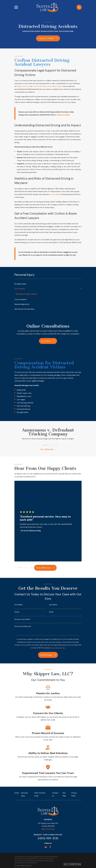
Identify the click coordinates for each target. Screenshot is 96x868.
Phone (17, 612)
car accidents (55, 194)
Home (17, 793)
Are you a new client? (22, 620)
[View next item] (57, 446)
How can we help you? (23, 627)
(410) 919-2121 (48, 839)
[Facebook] (50, 847)
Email (51, 612)
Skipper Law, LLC (23, 86)
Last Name (53, 605)
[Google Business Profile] (46, 847)
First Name (19, 605)
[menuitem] (48, 284)
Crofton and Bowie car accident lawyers (47, 86)
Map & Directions (48, 829)
